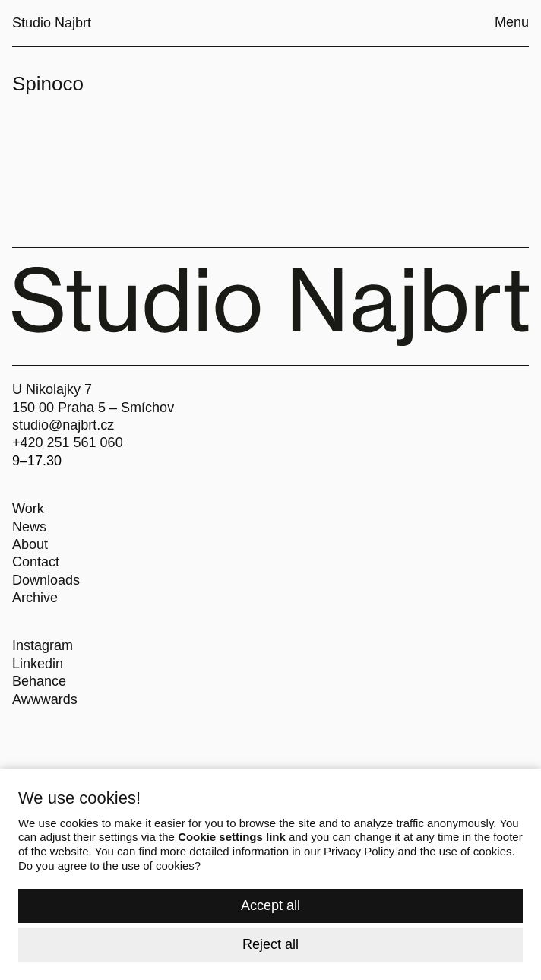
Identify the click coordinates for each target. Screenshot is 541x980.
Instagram (43, 645)
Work (28, 509)
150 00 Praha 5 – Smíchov (93, 408)
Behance (39, 681)
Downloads (46, 580)
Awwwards (45, 699)
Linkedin (38, 664)
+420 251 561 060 (68, 442)
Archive (35, 598)
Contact (36, 562)
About (30, 544)
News (29, 527)
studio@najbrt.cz (63, 425)
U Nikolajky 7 (52, 389)
